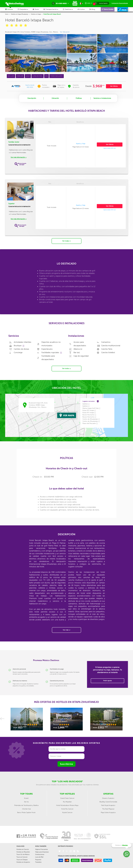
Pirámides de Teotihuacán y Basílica (26, 805)
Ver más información (19, 157)
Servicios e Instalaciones (102, 98)
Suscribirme (66, 763)
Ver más (67, 629)
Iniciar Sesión (103, 3)
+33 (123, 62)
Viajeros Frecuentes (42, 849)
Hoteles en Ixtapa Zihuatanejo (20, 14)
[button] (53, 9)
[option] (27, 720)
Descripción (32, 98)
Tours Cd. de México (23, 854)
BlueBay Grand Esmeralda (108, 801)
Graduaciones (40, 854)
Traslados (38, 862)
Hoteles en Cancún (23, 849)
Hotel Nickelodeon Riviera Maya (67, 805)
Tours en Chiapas (22, 859)
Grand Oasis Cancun (67, 798)
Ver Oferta (114, 86)
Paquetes (38, 859)
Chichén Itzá (26, 808)
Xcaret (26, 798)
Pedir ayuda (107, 680)
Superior (11, 204)
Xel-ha (26, 801)
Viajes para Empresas (42, 851)
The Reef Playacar (108, 808)
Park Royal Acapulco (108, 805)
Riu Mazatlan (67, 801)
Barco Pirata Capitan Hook (26, 812)
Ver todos (66, 368)
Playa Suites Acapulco (108, 812)
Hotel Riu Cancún (67, 808)
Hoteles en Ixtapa (36, 14)
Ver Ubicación (65, 32)
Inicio (7, 14)
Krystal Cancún (67, 812)
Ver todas (66, 240)
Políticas (79, 98)
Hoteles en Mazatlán (23, 851)
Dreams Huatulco (108, 798)
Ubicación (55, 98)
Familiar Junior (14, 142)
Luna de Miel (39, 856)
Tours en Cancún (22, 856)
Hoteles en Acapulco (23, 862)
